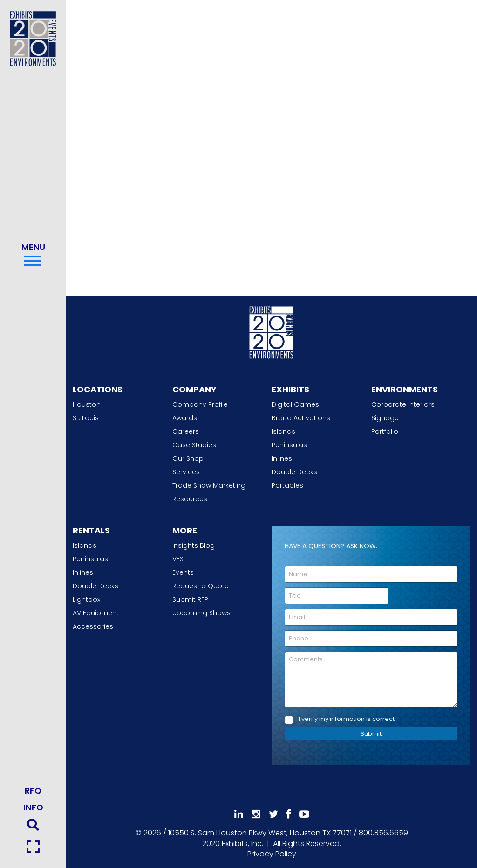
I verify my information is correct (347, 719)
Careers (186, 431)
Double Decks (294, 472)
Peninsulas (289, 445)
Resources (190, 499)
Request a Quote (201, 586)
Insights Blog (194, 545)
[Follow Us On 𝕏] (273, 814)
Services (186, 472)
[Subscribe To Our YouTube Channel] (304, 814)
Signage (385, 418)
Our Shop (188, 458)
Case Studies (194, 445)
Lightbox (86, 599)
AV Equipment (96, 613)
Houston (87, 404)
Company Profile (200, 404)
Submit (371, 734)
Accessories (93, 626)
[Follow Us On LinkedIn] (239, 814)
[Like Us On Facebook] (289, 814)
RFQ (33, 791)
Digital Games (295, 404)
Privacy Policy (272, 854)
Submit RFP (190, 599)
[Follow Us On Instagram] (256, 814)
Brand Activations (301, 418)
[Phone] (371, 639)
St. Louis (86, 418)
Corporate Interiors (403, 404)
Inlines (282, 458)
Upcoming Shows (201, 613)
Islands (283, 431)
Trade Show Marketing (209, 485)
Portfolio (385, 431)
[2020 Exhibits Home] (272, 331)
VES (178, 559)
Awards (185, 418)
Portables (287, 485)
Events (183, 572)
